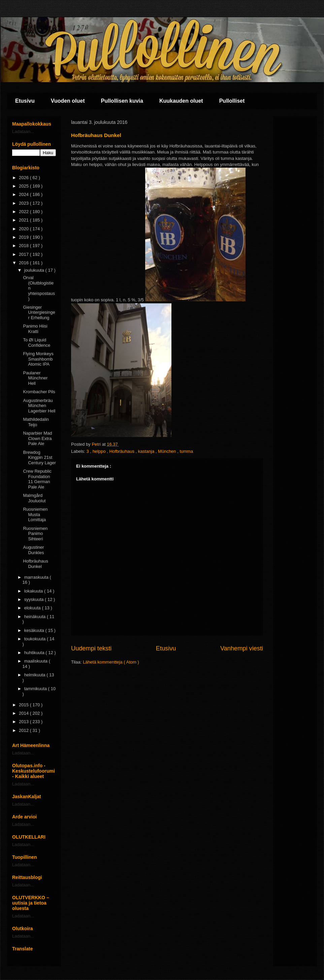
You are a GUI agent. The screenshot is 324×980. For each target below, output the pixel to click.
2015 (24, 705)
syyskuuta (35, 599)
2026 (24, 178)
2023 (24, 203)
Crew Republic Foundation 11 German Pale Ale (37, 479)
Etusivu (25, 101)
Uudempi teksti (91, 648)
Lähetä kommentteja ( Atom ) (111, 662)
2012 (24, 730)
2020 (24, 229)
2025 (24, 186)
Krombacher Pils (39, 392)
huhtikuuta (35, 653)
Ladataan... (23, 131)
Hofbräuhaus (123, 451)
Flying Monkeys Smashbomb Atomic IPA (38, 359)
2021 (24, 220)
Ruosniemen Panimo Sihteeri (35, 534)
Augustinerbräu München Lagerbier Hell (39, 406)
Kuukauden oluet (181, 101)
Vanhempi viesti (242, 648)
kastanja (147, 451)
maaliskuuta (37, 661)
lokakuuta (34, 591)
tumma (186, 451)
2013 (24, 722)
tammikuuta (36, 689)
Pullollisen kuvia (122, 101)
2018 (24, 246)
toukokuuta (36, 639)
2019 (24, 237)
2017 (24, 254)
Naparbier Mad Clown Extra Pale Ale (37, 438)
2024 (24, 194)
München (168, 451)
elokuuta (33, 608)
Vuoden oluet (68, 101)
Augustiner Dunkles (33, 550)
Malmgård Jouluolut (34, 498)
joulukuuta (35, 270)
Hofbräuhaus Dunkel (35, 564)
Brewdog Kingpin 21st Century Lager (39, 458)
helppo (100, 451)
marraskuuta (37, 577)
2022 (24, 212)
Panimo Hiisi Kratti (35, 329)
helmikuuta (35, 675)
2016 (24, 263)
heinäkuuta (36, 617)
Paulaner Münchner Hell (35, 378)
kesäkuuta (35, 630)
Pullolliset (232, 101)
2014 (24, 713)
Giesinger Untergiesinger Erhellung (39, 312)
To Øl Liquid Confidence (37, 343)
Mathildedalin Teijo (36, 422)
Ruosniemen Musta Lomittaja (35, 514)
